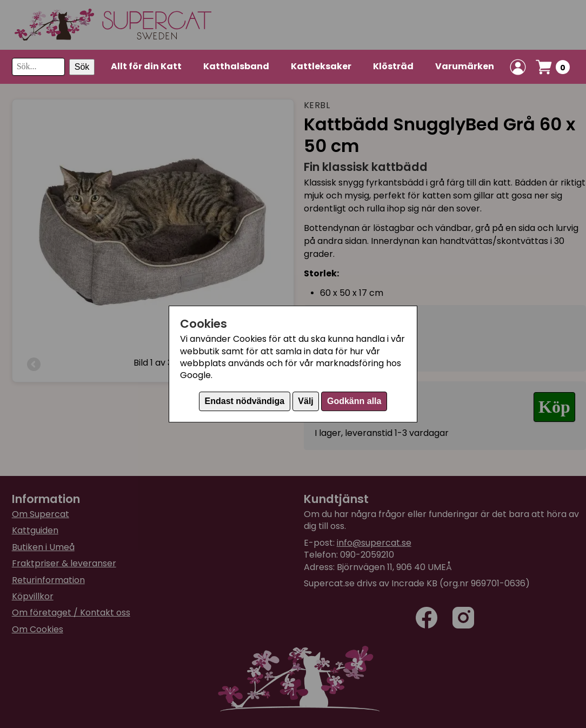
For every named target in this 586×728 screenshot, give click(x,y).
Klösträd (393, 66)
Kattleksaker (321, 66)
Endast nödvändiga (245, 401)
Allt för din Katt (146, 66)
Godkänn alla (354, 401)
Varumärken (465, 66)
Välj (305, 401)
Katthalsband (236, 66)
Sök (82, 67)
